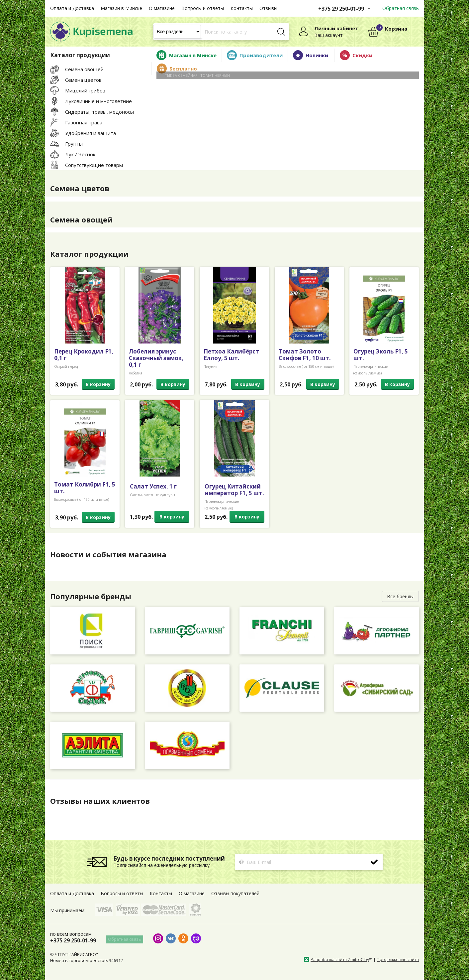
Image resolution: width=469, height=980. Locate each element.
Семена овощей (83, 219)
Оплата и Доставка (72, 8)
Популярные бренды (93, 596)
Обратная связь (401, 8)
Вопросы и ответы (203, 8)
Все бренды (400, 596)
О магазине (162, 8)
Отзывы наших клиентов (103, 801)
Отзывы (268, 8)
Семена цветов (82, 188)
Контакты (242, 8)
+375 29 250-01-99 (341, 9)
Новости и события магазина (111, 554)
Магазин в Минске (121, 8)
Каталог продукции (92, 254)
